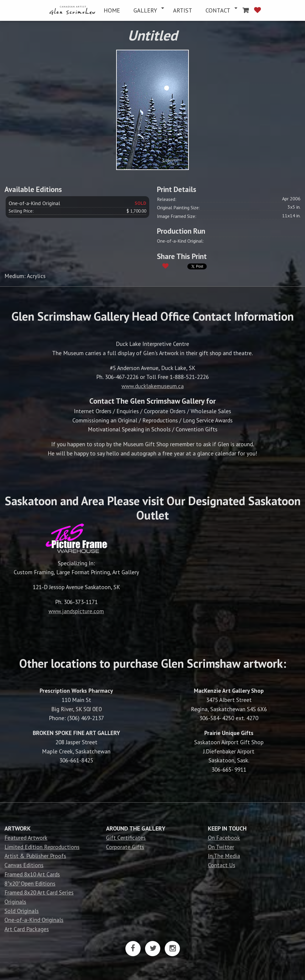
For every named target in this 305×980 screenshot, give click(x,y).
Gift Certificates (126, 838)
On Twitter (221, 847)
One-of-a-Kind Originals (34, 920)
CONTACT (218, 10)
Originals (15, 902)
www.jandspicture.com (76, 611)
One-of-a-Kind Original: (180, 241)
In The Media (224, 856)
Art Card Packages (27, 929)
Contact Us (222, 865)
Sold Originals (22, 911)
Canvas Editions (24, 865)
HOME (112, 10)
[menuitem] (73, 10)
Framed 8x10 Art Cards (32, 874)
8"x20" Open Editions (30, 883)
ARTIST (183, 10)
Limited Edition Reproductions (42, 847)
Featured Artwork (26, 838)
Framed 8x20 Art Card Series (39, 892)
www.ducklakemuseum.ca (153, 386)
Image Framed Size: (177, 216)
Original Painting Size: (178, 207)
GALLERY (145, 10)
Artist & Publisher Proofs (35, 856)
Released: (167, 199)
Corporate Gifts (125, 847)
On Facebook (224, 838)
